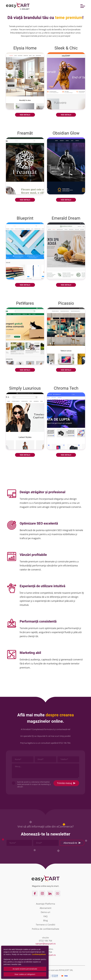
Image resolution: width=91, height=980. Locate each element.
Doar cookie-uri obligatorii (25, 974)
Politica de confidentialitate (45, 929)
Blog (45, 920)
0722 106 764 (64, 743)
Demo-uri (45, 912)
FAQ (45, 916)
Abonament (45, 908)
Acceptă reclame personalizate (25, 969)
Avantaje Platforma (45, 904)
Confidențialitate (39, 954)
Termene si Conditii (45, 925)
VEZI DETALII (25, 115)
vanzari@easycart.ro (46, 944)
